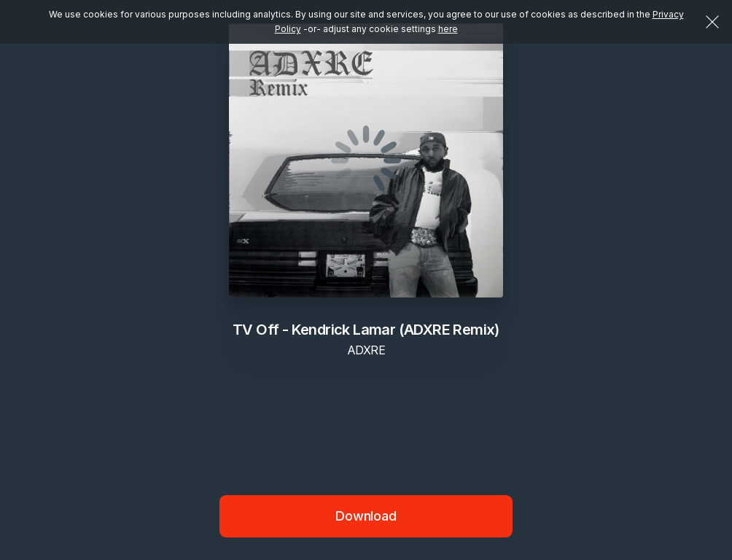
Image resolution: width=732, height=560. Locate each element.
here (448, 29)
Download (366, 516)
